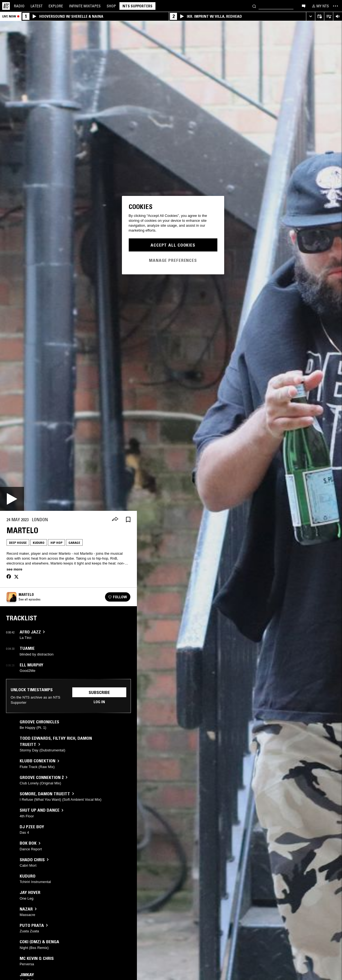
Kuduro (39, 543)
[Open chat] (304, 6)
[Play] (12, 499)
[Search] (254, 6)
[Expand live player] (310, 16)
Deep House (18, 543)
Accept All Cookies (173, 245)
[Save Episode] (128, 520)
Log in (99, 702)
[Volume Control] (337, 16)
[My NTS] (320, 6)
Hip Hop (56, 543)
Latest (37, 6)
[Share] (115, 520)
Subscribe (99, 692)
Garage (74, 543)
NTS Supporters (137, 6)
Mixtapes (85, 6)
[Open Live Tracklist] (328, 16)
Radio (19, 6)
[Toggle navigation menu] (335, 6)
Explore (56, 6)
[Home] (6, 6)
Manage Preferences (173, 260)
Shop (111, 6)
